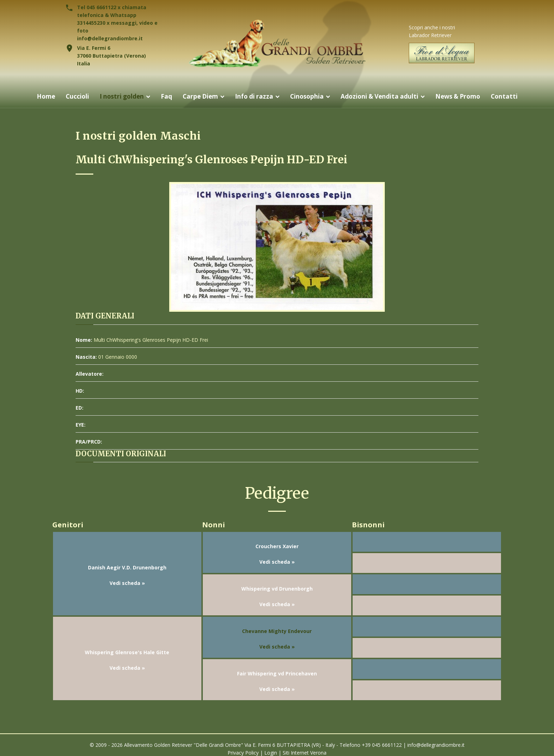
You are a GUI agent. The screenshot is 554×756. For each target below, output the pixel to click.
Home (39, 96)
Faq (163, 96)
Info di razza (253, 96)
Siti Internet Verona (305, 753)
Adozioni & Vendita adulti (382, 96)
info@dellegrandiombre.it (110, 38)
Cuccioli (71, 96)
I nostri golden (117, 96)
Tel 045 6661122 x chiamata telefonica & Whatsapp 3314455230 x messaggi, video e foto (117, 19)
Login (271, 753)
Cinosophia (307, 96)
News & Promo (463, 96)
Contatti (511, 96)
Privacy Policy (243, 753)
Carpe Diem (198, 96)
